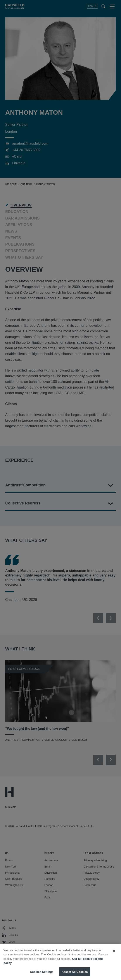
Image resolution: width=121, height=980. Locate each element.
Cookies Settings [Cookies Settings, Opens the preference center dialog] (42, 975)
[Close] (114, 954)
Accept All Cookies (75, 975)
